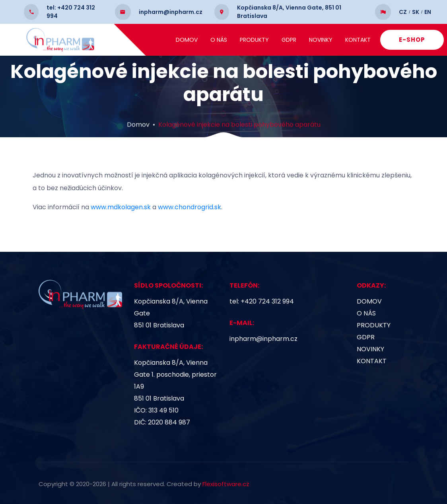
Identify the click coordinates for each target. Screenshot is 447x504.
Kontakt (372, 40)
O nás (233, 40)
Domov (201, 40)
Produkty (269, 40)
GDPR (303, 40)
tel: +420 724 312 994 (262, 301)
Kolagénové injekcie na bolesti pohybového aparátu (239, 136)
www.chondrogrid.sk (189, 207)
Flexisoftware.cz (226, 484)
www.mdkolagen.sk (121, 207)
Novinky (335, 40)
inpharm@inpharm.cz (263, 339)
